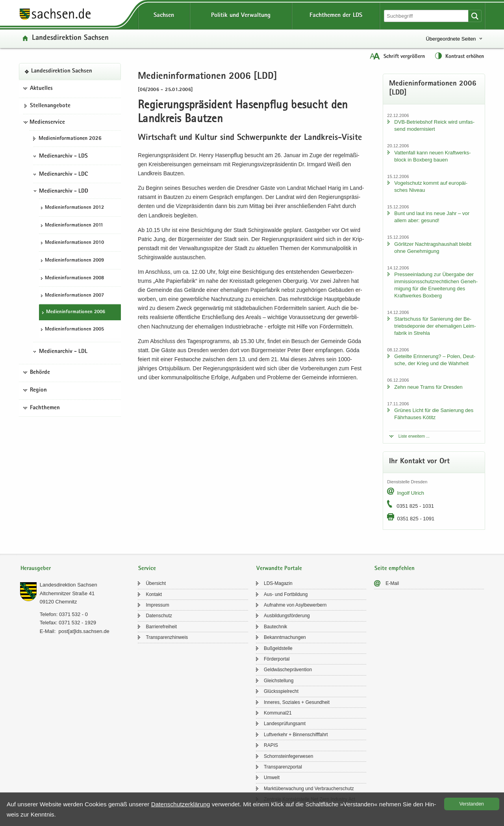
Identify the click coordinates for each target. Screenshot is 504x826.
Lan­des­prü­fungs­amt (285, 724)
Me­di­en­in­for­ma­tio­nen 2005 (74, 329)
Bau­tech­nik (275, 627)
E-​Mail (392, 583)
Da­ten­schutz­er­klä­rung (181, 804)
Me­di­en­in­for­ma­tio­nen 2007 (74, 296)
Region (38, 390)
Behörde (40, 373)
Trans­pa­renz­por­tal (283, 767)
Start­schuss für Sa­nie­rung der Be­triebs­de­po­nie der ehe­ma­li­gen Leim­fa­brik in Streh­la (435, 326)
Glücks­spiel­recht (281, 691)
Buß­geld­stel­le (278, 648)
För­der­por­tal (277, 659)
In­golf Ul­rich (410, 493)
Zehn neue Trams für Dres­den (428, 387)
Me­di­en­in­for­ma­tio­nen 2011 (74, 226)
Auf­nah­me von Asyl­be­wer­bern (295, 605)
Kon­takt (154, 594)
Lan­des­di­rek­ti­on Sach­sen (70, 38)
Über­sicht (156, 583)
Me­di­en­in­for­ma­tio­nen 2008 (74, 278)
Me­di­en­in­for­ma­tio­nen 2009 (74, 261)
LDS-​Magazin (278, 583)
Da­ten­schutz (159, 616)
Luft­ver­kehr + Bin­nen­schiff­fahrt (296, 735)
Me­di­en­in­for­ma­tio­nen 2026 (70, 139)
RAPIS (271, 745)
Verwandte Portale (279, 569)
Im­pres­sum (157, 605)
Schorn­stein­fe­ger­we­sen (288, 756)
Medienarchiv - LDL (63, 352)
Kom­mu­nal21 (278, 713)
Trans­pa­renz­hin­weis (167, 637)
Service (147, 569)
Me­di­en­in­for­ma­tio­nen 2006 (76, 312)
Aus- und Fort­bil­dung (286, 594)
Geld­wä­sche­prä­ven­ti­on (288, 670)
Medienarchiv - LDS (63, 156)
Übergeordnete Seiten (451, 39)
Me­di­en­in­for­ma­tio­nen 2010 (74, 243)
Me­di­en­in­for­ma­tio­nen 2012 (74, 208)
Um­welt (272, 778)
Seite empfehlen (395, 569)
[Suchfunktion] (427, 16)
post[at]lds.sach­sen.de (84, 631)
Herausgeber (36, 569)
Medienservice (47, 123)
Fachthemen (45, 408)
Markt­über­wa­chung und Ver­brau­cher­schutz (309, 789)
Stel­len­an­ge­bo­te (50, 106)
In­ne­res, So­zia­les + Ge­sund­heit (297, 702)
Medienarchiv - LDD (64, 191)
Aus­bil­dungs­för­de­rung (287, 616)
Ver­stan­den (472, 804)
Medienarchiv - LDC (63, 174)
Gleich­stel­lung (279, 681)
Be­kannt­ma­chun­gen (285, 637)
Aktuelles (41, 89)
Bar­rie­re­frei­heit (161, 627)
